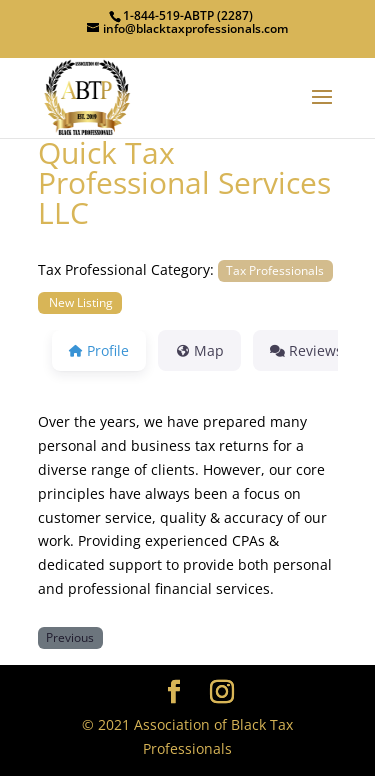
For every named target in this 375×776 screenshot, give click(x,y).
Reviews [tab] (306, 350)
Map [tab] (199, 350)
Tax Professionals (275, 270)
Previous (70, 637)
